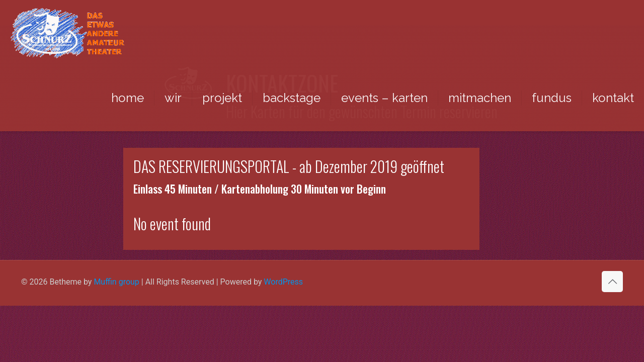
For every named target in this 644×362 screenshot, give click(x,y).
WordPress (283, 282)
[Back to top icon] (612, 282)
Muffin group (116, 282)
